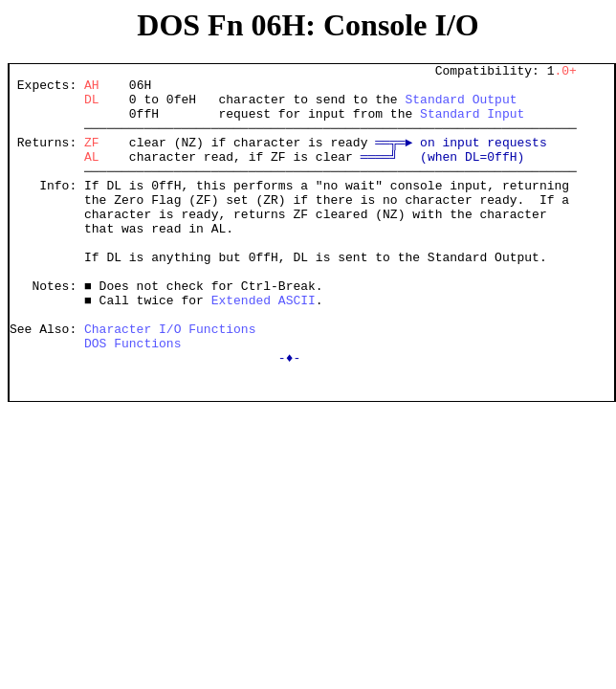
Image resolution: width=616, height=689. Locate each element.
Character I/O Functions (170, 383)
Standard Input (472, 124)
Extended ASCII (264, 348)
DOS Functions (132, 400)
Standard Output (461, 107)
